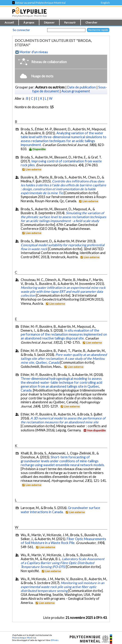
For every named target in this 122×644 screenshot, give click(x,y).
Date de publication (81, 87)
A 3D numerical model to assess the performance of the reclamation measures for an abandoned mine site (63, 420)
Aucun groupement (76, 91)
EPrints (55, 640)
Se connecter (21, 30)
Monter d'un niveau (34, 52)
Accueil (9, 22)
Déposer (49, 22)
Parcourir (70, 22)
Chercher (91, 22)
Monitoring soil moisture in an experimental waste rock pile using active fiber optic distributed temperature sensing (62, 587)
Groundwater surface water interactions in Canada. (60, 510)
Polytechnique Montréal (24, 638)
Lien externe (31, 169)
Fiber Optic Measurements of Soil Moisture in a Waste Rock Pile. (63, 541)
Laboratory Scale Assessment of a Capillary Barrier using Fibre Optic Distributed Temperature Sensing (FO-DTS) (62, 563)
